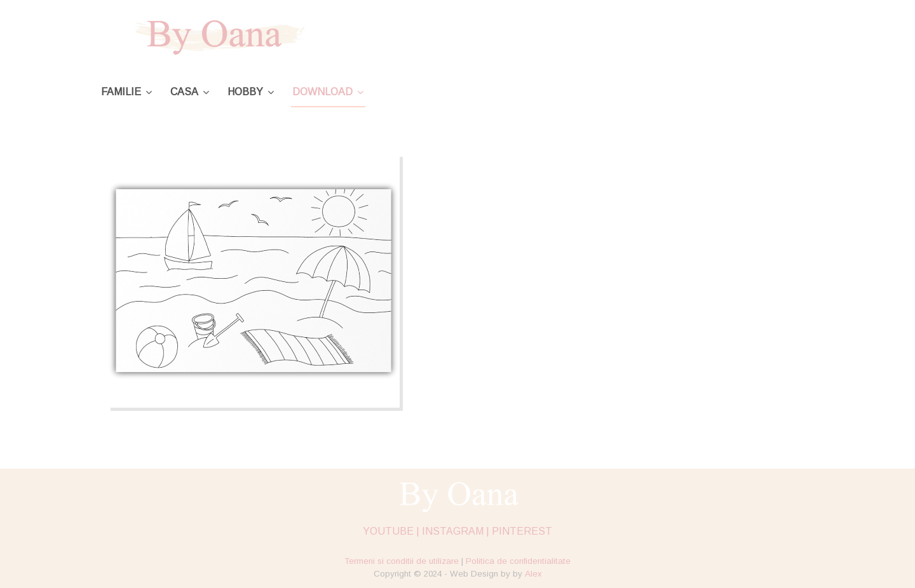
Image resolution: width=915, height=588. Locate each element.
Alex (533, 574)
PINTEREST (522, 531)
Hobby (245, 92)
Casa (184, 92)
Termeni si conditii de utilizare (402, 561)
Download (322, 92)
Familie (121, 92)
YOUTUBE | (391, 531)
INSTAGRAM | (456, 531)
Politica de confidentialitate (518, 561)
